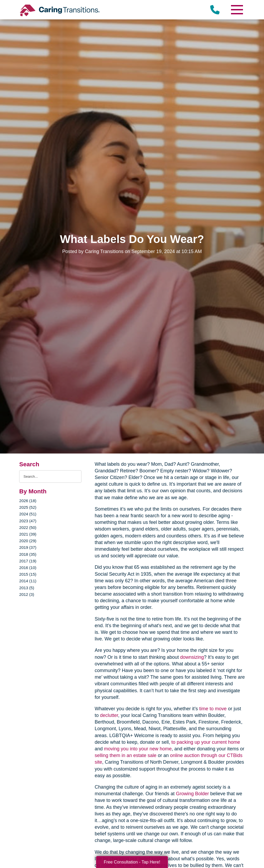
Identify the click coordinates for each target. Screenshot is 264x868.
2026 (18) (28, 501)
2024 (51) (28, 514)
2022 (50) (28, 527)
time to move (213, 709)
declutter (109, 715)
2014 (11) (28, 581)
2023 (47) (28, 521)
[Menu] (237, 10)
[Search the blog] (50, 476)
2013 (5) (27, 588)
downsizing (192, 657)
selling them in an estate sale (126, 755)
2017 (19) (28, 561)
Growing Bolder (192, 794)
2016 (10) (28, 568)
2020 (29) (28, 541)
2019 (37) (28, 547)
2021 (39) (28, 534)
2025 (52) (28, 507)
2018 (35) (28, 554)
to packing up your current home (206, 742)
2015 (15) (28, 574)
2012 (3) (27, 594)
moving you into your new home (138, 749)
